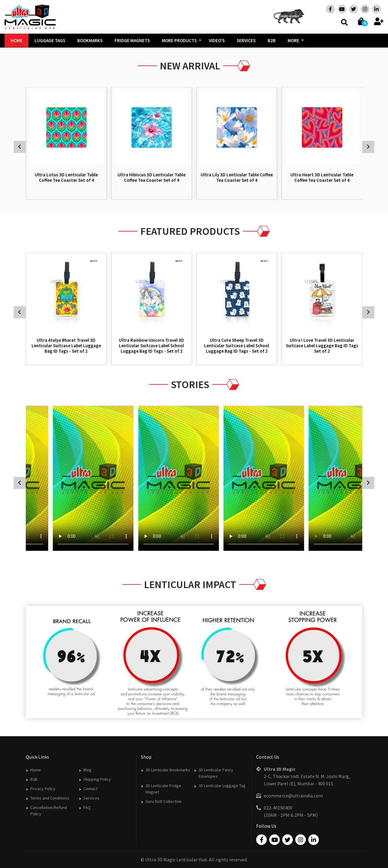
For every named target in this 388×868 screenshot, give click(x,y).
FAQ (87, 807)
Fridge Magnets (132, 40)
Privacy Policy (43, 789)
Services (246, 40)
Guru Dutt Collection (164, 801)
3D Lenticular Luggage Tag (222, 786)
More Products (179, 40)
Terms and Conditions (50, 798)
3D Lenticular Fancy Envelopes (216, 773)
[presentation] (9, 47)
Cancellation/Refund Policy (49, 811)
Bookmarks (90, 40)
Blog (87, 770)
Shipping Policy (97, 779)
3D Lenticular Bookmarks (168, 770)
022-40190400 (278, 808)
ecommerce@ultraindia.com (293, 796)
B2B (272, 40)
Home (17, 40)
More (293, 40)
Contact (90, 789)
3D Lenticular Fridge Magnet (163, 789)
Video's (217, 40)
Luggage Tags (50, 40)
